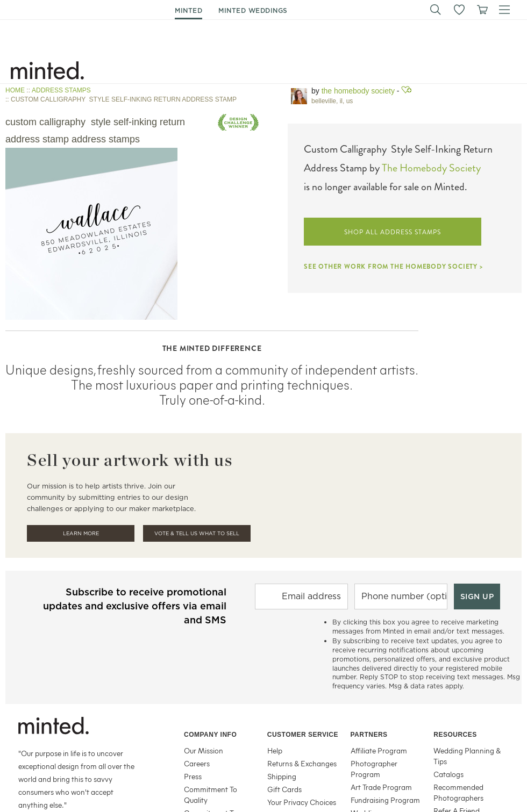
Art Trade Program (381, 787)
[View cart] (482, 10)
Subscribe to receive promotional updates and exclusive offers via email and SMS (135, 606)
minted (188, 10)
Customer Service (303, 735)
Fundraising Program (385, 800)
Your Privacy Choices (302, 802)
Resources (455, 735)
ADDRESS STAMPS (61, 90)
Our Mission (204, 750)
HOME (15, 90)
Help (275, 750)
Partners (369, 735)
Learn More (81, 533)
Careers (197, 763)
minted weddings (253, 10)
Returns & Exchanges (302, 763)
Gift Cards (284, 789)
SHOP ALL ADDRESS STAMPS (392, 232)
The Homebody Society (358, 91)
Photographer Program (374, 769)
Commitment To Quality (211, 795)
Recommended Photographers (458, 792)
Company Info (210, 735)
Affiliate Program (379, 750)
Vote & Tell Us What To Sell (197, 533)
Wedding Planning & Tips (467, 756)
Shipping (282, 776)
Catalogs (448, 774)
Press (193, 776)
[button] (436, 10)
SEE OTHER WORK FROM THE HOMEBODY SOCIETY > (393, 267)
